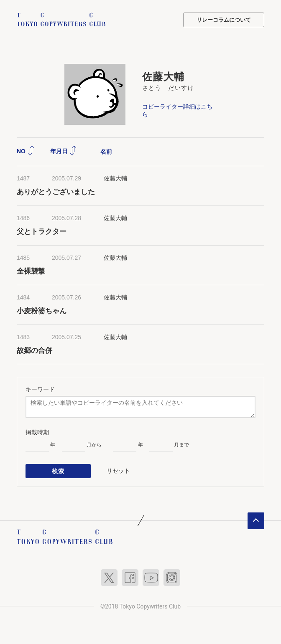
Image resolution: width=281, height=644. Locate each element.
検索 (58, 471)
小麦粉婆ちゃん (42, 311)
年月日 (64, 151)
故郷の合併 (34, 351)
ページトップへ (256, 521)
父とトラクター (42, 232)
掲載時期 (37, 432)
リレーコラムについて (224, 20)
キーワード (40, 389)
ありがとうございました (56, 192)
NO (26, 151)
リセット (118, 471)
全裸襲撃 (31, 271)
